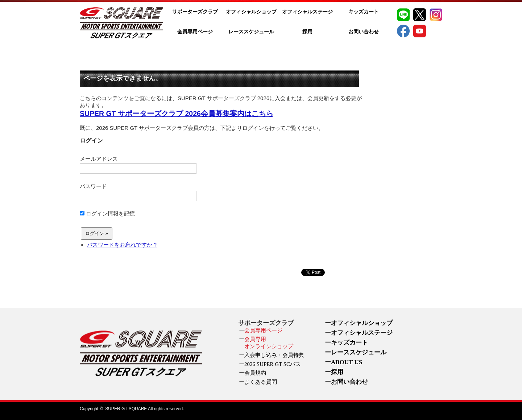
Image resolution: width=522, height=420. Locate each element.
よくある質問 (261, 382)
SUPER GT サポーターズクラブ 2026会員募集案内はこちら (177, 114)
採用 (307, 32)
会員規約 (255, 373)
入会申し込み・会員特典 (274, 355)
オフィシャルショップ (251, 12)
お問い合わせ (364, 32)
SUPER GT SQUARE (126, 409)
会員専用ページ (195, 32)
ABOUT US (347, 362)
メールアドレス (138, 165)
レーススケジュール (251, 32)
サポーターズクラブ (195, 12)
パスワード (138, 192)
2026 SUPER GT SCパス (273, 364)
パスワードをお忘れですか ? (122, 245)
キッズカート (364, 12)
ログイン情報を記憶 (107, 213)
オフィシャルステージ (307, 12)
